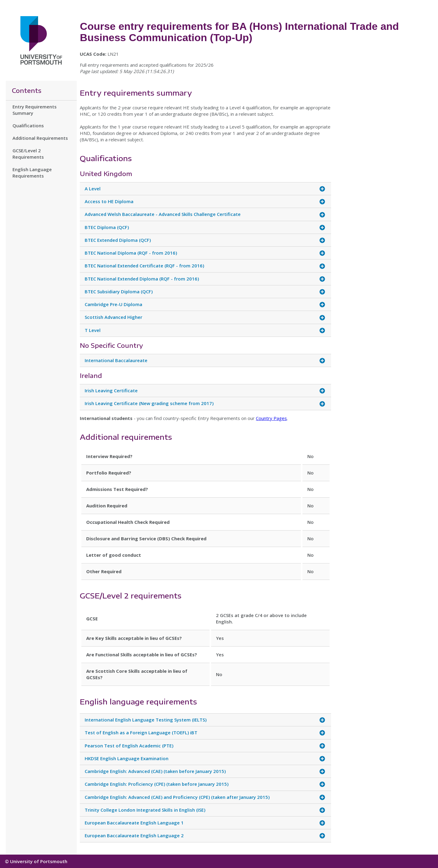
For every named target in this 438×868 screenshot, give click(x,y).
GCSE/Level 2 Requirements (28, 154)
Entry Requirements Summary (35, 110)
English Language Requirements (32, 173)
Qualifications (28, 125)
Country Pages (271, 418)
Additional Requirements (40, 138)
